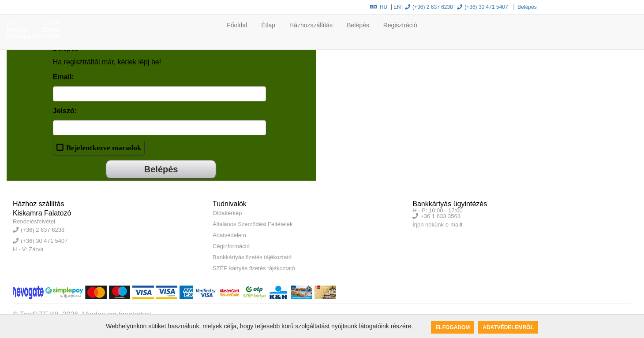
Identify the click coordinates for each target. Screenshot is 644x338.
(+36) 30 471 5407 (482, 7)
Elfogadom (453, 327)
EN (397, 7)
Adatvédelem (229, 235)
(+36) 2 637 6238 (429, 7)
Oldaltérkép (227, 213)
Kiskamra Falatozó (42, 213)
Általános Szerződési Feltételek (253, 224)
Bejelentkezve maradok (104, 147)
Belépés (526, 7)
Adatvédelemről (508, 327)
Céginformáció (231, 246)
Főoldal (237, 25)
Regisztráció (400, 25)
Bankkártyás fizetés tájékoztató (252, 257)
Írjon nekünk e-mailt (437, 225)
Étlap (268, 25)
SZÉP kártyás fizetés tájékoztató (254, 268)
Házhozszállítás (311, 25)
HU (379, 7)
